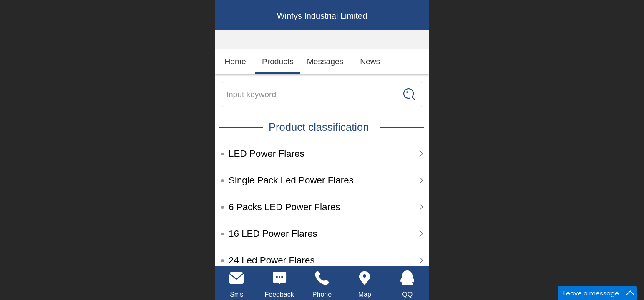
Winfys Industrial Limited (322, 16)
